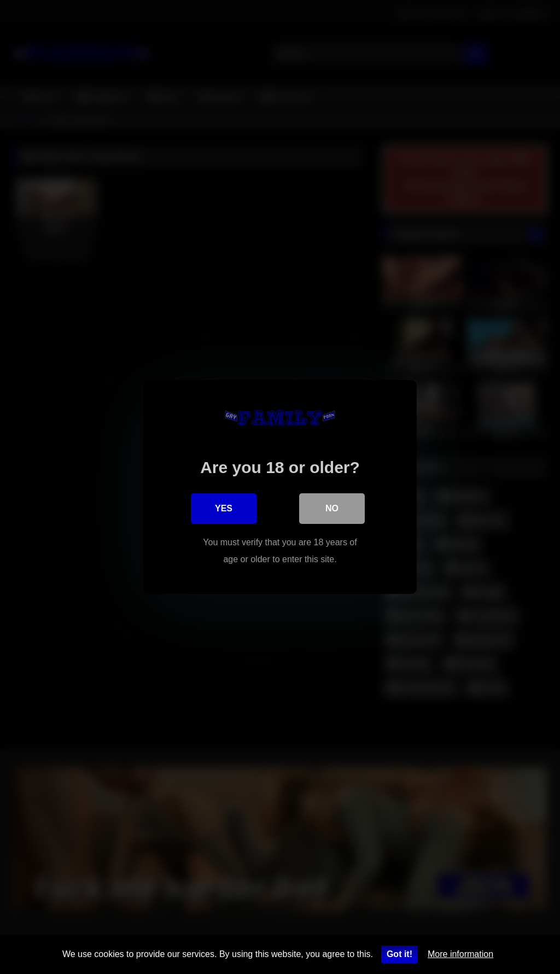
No (332, 508)
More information (460, 954)
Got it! (399, 954)
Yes (224, 508)
